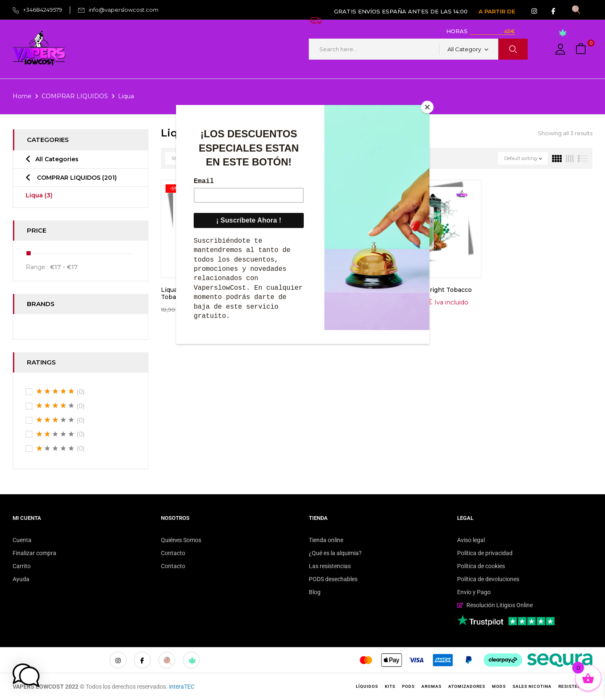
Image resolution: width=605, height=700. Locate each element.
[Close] (427, 107)
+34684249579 (43, 10)
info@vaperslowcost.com (124, 10)
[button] (582, 49)
